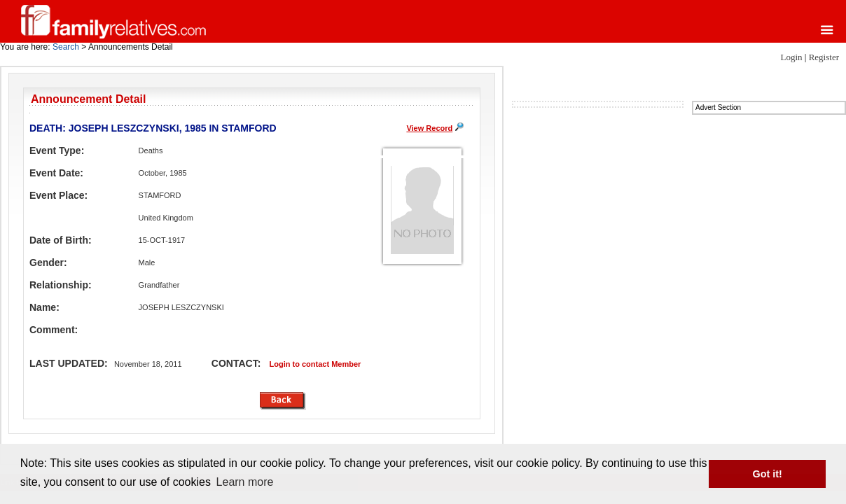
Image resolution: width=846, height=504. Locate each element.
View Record (429, 128)
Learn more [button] (245, 482)
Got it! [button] (768, 474)
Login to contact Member (315, 364)
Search (66, 47)
